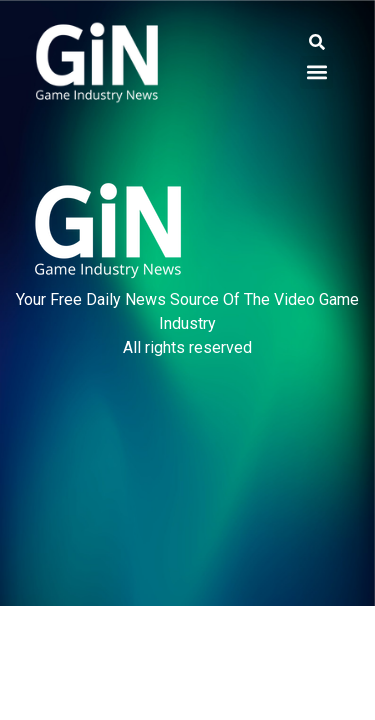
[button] (316, 42)
